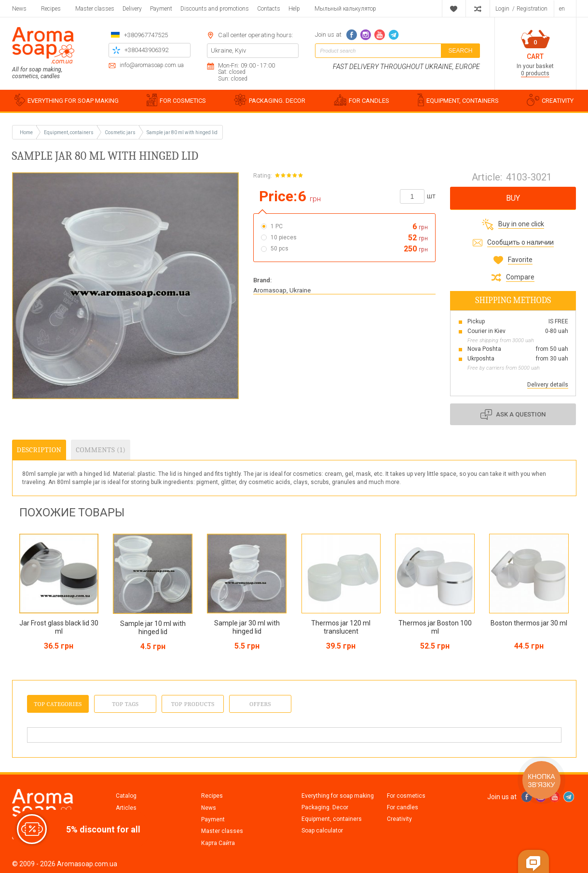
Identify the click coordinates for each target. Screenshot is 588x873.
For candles (403, 807)
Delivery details (548, 385)
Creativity (399, 819)
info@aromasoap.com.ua (152, 65)
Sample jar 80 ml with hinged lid (182, 132)
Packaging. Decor (325, 807)
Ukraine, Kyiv (228, 50)
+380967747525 (146, 35)
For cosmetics (406, 796)
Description (39, 450)
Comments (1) (101, 450)
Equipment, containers (332, 819)
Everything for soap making (338, 796)
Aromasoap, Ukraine (282, 290)
